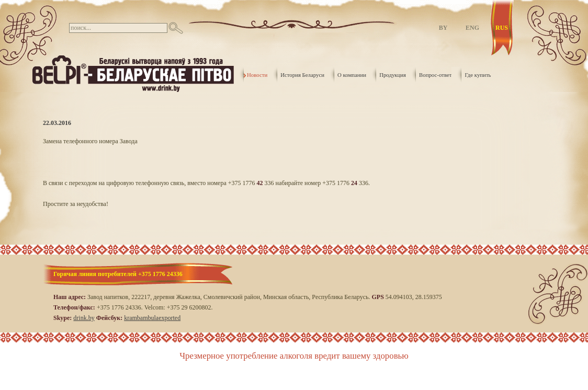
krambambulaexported (152, 318)
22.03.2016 (57, 123)
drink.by (84, 318)
